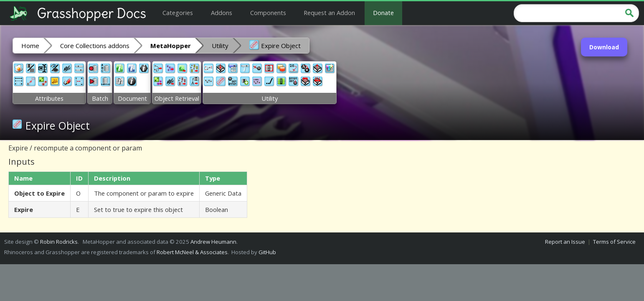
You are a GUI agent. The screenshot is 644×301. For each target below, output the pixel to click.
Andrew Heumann (213, 242)
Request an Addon (329, 13)
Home (30, 46)
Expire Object (275, 45)
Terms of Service (614, 242)
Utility (220, 46)
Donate (383, 13)
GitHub (267, 252)
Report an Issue (565, 242)
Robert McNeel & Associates (192, 252)
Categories (178, 13)
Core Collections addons (95, 46)
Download (604, 47)
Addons (222, 13)
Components (268, 13)
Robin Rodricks (59, 242)
